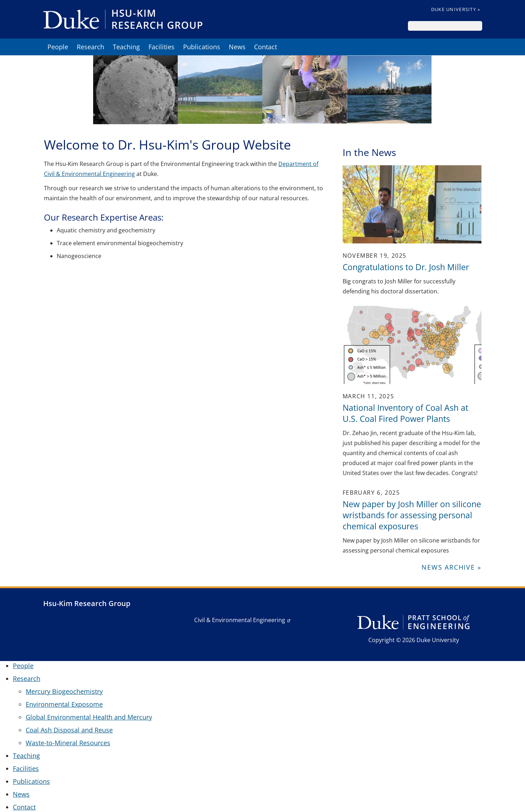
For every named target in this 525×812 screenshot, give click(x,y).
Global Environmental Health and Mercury (89, 717)
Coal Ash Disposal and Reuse (69, 730)
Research (90, 47)
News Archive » (451, 567)
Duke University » (456, 9)
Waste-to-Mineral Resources (68, 743)
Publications (202, 47)
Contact (266, 47)
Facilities (161, 47)
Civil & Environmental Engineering (240, 620)
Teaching (126, 47)
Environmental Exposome (64, 704)
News (237, 47)
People (58, 47)
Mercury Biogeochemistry (64, 691)
